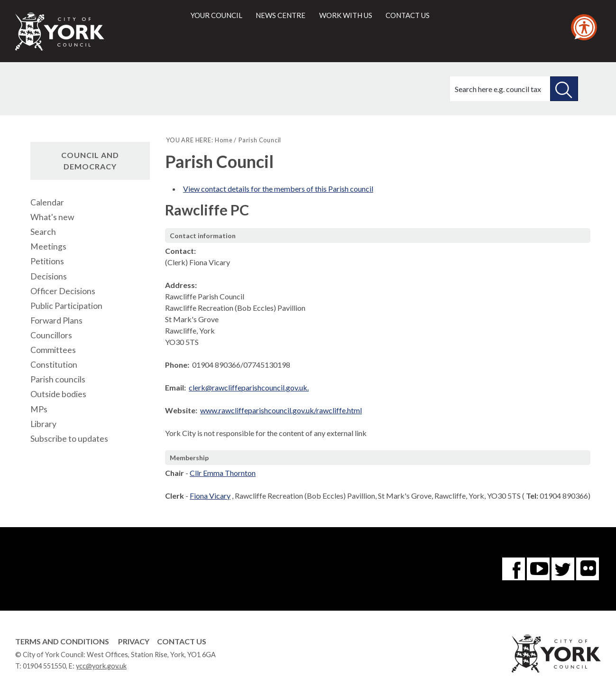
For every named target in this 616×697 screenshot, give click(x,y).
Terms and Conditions (62, 641)
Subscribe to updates (69, 439)
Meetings (48, 246)
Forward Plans (56, 321)
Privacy (134, 641)
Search (43, 232)
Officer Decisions (63, 291)
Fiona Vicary (210, 496)
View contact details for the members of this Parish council (278, 189)
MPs (39, 409)
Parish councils (58, 379)
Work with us (346, 15)
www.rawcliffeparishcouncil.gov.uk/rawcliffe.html (281, 410)
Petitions (47, 261)
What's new (52, 217)
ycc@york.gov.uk (101, 666)
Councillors (51, 335)
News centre (280, 15)
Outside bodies (58, 394)
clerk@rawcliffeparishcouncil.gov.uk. (249, 387)
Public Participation (66, 306)
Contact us (408, 15)
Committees (53, 350)
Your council (216, 15)
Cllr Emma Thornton (223, 473)
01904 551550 (44, 666)
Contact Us (182, 641)
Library (43, 424)
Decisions (49, 276)
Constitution (54, 365)
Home (224, 140)
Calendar (47, 202)
